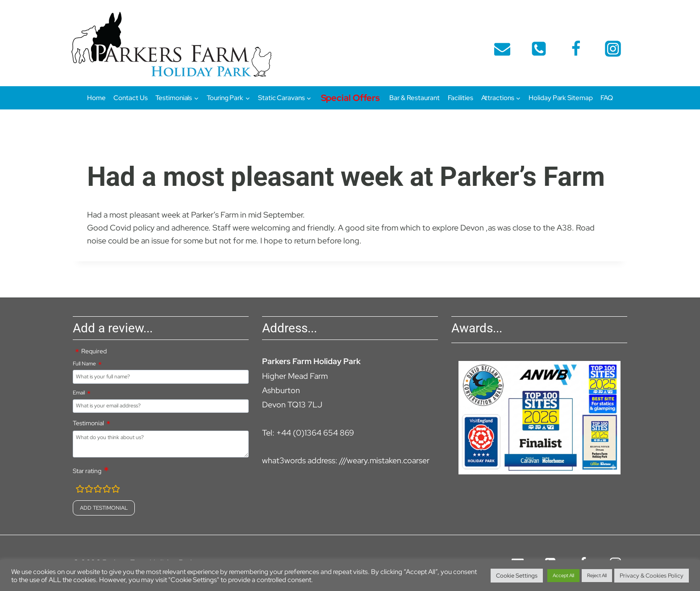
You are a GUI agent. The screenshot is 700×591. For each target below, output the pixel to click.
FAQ (607, 98)
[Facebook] (576, 49)
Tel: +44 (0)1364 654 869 (308, 433)
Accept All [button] (563, 575)
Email (79, 393)
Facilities (460, 98)
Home (96, 98)
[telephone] (539, 49)
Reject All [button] (597, 575)
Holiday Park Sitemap (560, 98)
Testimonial (88, 423)
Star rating (87, 471)
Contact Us (130, 98)
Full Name (84, 364)
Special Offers (351, 98)
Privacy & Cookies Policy (652, 576)
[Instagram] (613, 49)
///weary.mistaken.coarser (384, 460)
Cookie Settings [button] (517, 576)
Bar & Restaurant (414, 98)
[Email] (502, 49)
